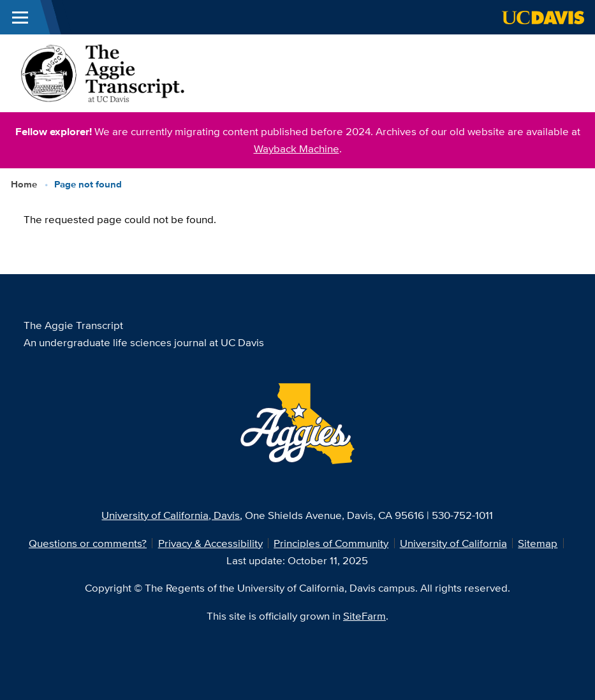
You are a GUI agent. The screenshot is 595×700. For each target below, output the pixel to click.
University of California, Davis (171, 515)
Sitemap (538, 543)
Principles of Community (331, 543)
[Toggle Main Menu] (20, 17)
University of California (453, 543)
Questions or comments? (88, 543)
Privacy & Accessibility (210, 543)
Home (24, 184)
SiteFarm (364, 616)
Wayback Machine (297, 149)
